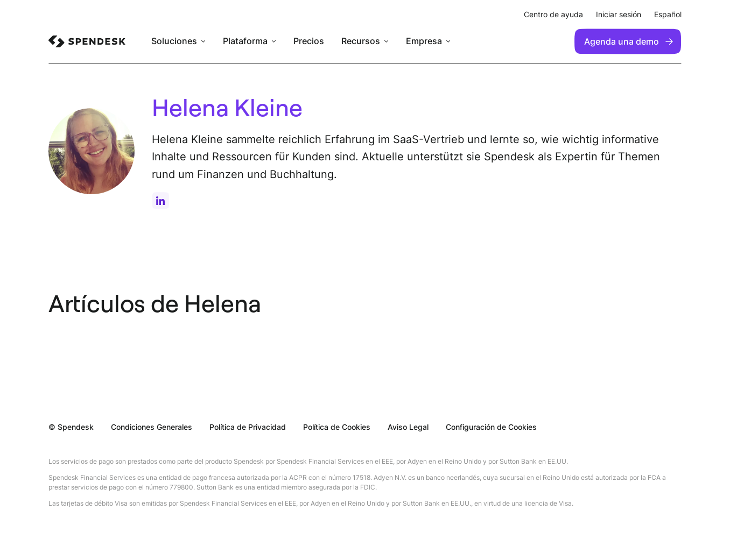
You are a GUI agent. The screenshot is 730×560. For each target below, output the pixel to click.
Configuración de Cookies (491, 427)
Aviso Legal (408, 427)
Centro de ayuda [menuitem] (553, 14)
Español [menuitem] (668, 14)
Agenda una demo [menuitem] (629, 41)
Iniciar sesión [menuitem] (619, 14)
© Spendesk (71, 427)
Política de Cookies (337, 427)
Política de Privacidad (248, 427)
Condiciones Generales (152, 427)
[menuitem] (87, 41)
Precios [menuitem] (309, 41)
